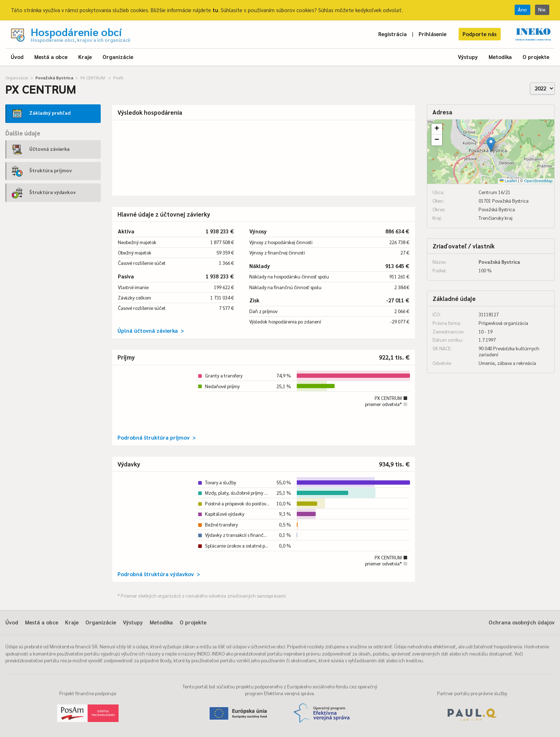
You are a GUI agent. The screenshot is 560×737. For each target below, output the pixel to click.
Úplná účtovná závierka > (151, 330)
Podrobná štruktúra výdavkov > (159, 574)
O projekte (536, 57)
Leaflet (508, 181)
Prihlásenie (432, 34)
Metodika (500, 57)
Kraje (85, 57)
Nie (542, 9)
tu (215, 10)
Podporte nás (479, 34)
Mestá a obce (51, 57)
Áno (522, 9)
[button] (491, 144)
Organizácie (118, 57)
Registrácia (392, 34)
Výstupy (468, 57)
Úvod (17, 57)
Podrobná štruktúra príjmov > (157, 437)
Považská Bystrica (54, 78)
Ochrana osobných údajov (522, 622)
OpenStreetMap (538, 181)
